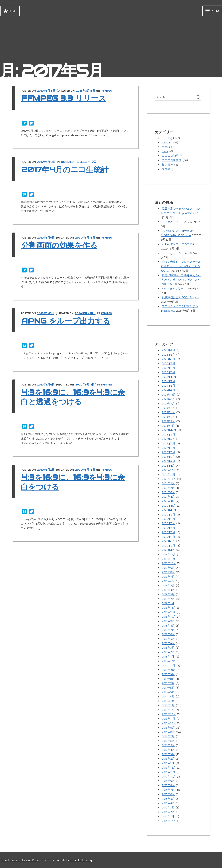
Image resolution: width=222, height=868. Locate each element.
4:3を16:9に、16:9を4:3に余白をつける (75, 482)
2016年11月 (169, 719)
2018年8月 (168, 626)
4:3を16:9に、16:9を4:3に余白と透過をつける (75, 397)
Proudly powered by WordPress (20, 860)
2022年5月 (169, 448)
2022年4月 (169, 452)
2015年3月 (168, 808)
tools (165, 151)
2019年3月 (168, 594)
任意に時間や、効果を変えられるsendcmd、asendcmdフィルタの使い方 (181, 280)
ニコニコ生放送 (87, 162)
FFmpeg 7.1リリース (174, 289)
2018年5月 (168, 639)
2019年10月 (169, 563)
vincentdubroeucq (82, 860)
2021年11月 (169, 475)
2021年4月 (168, 497)
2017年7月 (168, 683)
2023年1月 (168, 426)
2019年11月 (169, 559)
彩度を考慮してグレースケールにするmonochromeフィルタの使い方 (181, 266)
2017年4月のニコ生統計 (67, 170)
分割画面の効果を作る (61, 245)
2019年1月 (168, 603)
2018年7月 (168, 630)
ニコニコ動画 (170, 156)
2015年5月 (168, 799)
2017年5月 (168, 692)
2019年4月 (168, 590)
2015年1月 (168, 816)
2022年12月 (169, 430)
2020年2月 (169, 546)
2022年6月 (169, 443)
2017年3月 (168, 701)
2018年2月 (168, 652)
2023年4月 (169, 412)
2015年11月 (169, 772)
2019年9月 (168, 568)
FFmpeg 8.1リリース (174, 222)
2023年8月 (169, 399)
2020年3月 (168, 541)
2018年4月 (168, 643)
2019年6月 (168, 581)
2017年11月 (169, 666)
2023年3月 (168, 417)
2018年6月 (168, 634)
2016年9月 (168, 728)
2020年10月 (169, 510)
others (166, 147)
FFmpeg (108, 91)
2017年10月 (169, 670)
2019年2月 (168, 599)
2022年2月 (169, 461)
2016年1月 (168, 763)
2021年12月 (169, 470)
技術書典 (167, 165)
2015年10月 (169, 777)
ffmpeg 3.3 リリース (65, 98)
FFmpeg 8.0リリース (175, 253)
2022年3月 (168, 457)
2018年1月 (168, 657)
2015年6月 (168, 794)
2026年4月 (169, 350)
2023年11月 (169, 395)
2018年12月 (169, 608)
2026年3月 (168, 355)
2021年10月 (169, 479)
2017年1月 (168, 710)
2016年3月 (168, 754)
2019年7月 (168, 577)
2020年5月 (169, 532)
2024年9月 (169, 381)
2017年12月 (169, 661)
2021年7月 (168, 488)
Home (9, 11)
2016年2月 (168, 759)
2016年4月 (168, 750)
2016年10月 (169, 723)
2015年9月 (168, 781)
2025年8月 (169, 364)
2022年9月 (169, 435)
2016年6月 (168, 741)
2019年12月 (169, 555)
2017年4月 (168, 697)
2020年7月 (168, 523)
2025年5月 (169, 368)
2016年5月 (168, 745)
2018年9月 (168, 621)
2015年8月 (168, 785)
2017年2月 (168, 705)
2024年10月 (169, 377)
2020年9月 (169, 515)
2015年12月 (169, 768)
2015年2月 (168, 812)
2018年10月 (169, 617)
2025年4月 (169, 372)
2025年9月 (169, 359)
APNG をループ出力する (67, 321)
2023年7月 (168, 404)
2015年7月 (168, 790)
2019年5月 (168, 586)
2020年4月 (169, 537)
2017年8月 (168, 679)
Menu (211, 11)
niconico (68, 162)
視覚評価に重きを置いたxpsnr (181, 297)
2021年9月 (168, 483)
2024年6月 (169, 386)
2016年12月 (169, 714)
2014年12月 (169, 821)
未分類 (166, 169)
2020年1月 (168, 550)
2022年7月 (168, 439)
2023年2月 (168, 421)
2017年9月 (168, 674)
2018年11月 (169, 612)
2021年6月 (168, 492)
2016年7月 (168, 737)
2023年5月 (168, 408)
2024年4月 (169, 390)
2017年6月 (168, 688)
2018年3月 (168, 648)
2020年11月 (169, 506)
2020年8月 (169, 519)
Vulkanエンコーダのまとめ (179, 244)
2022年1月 (168, 466)
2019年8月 (168, 572)
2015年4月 (168, 803)
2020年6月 (169, 528)
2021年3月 (168, 501)
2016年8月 (168, 732)
